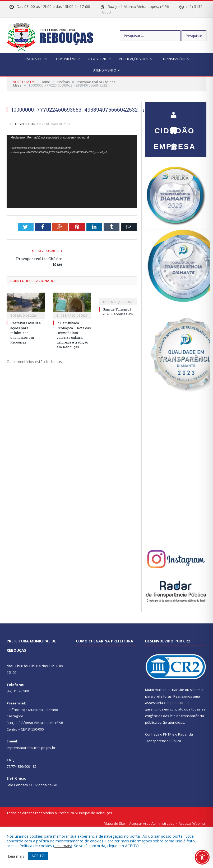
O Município (66, 59)
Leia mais (63, 846)
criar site (177, 690)
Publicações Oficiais (137, 59)
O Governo (98, 59)
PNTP (167, 734)
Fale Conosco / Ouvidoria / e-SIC (32, 785)
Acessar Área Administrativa (152, 823)
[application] (72, 171)
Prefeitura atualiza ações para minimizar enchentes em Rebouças (26, 333)
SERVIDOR (175, 144)
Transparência (176, 59)
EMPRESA (175, 128)
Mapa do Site (114, 823)
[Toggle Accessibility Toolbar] (202, 857)
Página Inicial (36, 59)
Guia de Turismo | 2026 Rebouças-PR (118, 312)
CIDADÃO (175, 112)
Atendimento (105, 70)
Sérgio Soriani (25, 124)
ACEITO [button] (38, 856)
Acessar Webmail (193, 823)
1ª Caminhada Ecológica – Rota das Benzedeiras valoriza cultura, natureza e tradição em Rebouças (74, 335)
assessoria (154, 703)
